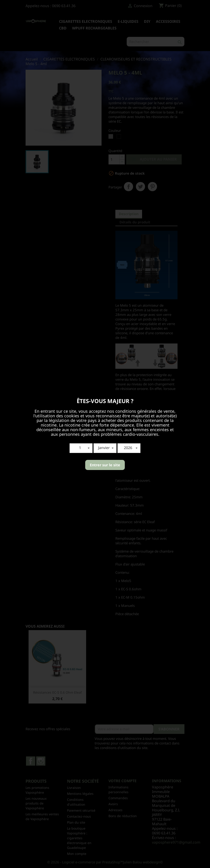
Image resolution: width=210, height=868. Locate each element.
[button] (81, 448)
